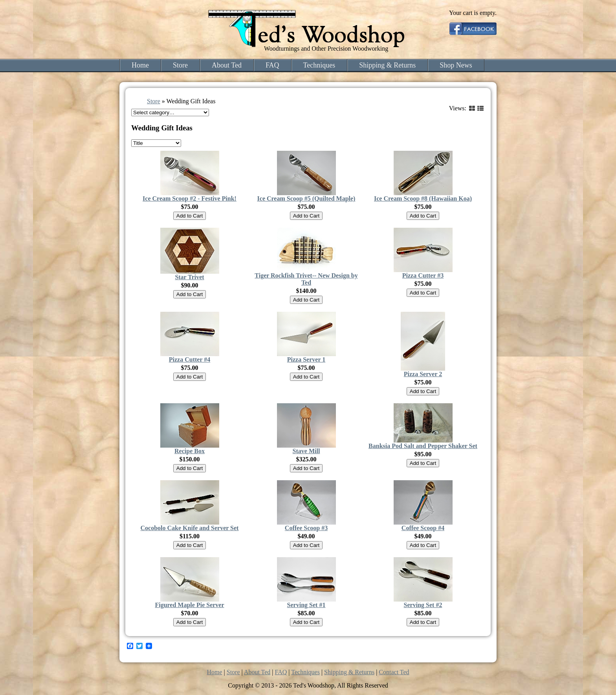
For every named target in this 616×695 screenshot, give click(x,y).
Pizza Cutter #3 (423, 275)
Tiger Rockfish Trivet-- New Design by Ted (306, 279)
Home (140, 65)
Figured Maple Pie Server (189, 605)
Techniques (319, 65)
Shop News (456, 65)
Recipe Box (190, 451)
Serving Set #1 (306, 605)
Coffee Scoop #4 (423, 528)
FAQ (272, 65)
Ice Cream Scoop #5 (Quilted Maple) (306, 198)
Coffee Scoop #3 (306, 528)
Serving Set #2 (423, 605)
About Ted (227, 65)
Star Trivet (189, 277)
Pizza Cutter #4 (190, 359)
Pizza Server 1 (306, 359)
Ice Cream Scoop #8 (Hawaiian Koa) (423, 198)
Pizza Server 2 (423, 374)
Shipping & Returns (387, 65)
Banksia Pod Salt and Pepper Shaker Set (423, 446)
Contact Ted (394, 672)
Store (180, 65)
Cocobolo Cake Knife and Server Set (190, 528)
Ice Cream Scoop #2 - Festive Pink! (190, 198)
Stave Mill (306, 451)
